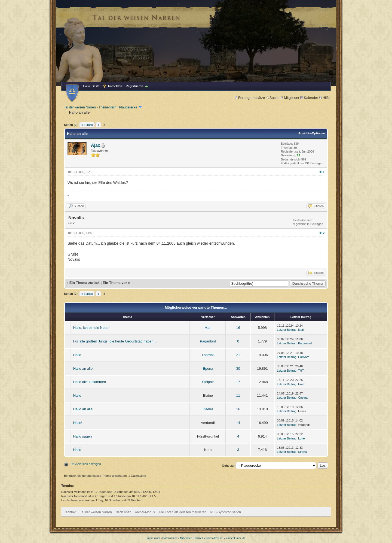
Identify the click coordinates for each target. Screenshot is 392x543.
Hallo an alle (83, 368)
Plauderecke (128, 107)
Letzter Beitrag (287, 330)
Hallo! (78, 423)
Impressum (153, 538)
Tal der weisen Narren (80, 107)
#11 (322, 172)
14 (238, 423)
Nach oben (123, 512)
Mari (208, 328)
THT (301, 371)
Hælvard (304, 357)
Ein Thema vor (115, 283)
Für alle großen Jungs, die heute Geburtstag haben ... (115, 341)
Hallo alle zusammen (90, 382)
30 (238, 368)
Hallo (77, 355)
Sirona (302, 452)
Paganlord (208, 341)
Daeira (208, 409)
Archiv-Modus (145, 512)
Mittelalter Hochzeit (192, 538)
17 (238, 382)
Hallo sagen (83, 436)
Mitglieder (290, 98)
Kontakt (71, 512)
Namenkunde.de (235, 538)
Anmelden (115, 86)
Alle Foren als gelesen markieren (182, 512)
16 (238, 328)
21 (238, 355)
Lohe (301, 438)
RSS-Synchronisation (225, 512)
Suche (273, 98)
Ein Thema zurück (85, 283)
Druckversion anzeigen (86, 464)
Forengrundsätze (250, 98)
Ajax (96, 145)
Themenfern (107, 107)
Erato (302, 384)
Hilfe (324, 98)
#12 (322, 233)
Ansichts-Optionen (312, 133)
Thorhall (208, 355)
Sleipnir (208, 382)
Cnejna (303, 398)
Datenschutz (170, 538)
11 (238, 395)
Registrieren (134, 86)
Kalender (309, 98)
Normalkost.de (214, 538)
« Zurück (87, 125)
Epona (208, 368)
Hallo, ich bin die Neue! (91, 328)
